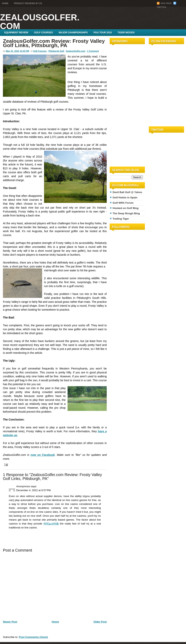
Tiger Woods (126, 33)
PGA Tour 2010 (103, 33)
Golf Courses (43, 33)
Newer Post (10, 622)
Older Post (100, 622)
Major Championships (73, 33)
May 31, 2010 (12, 51)
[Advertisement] (121, 105)
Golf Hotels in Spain (125, 197)
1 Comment (93, 51)
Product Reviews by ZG (28, 3)
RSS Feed (164, 3)
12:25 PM (24, 51)
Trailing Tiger (121, 219)
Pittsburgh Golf (56, 51)
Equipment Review (16, 33)
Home (5, 3)
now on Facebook (43, 455)
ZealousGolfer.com (40, 22)
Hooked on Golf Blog (126, 208)
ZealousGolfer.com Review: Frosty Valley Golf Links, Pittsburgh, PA (54, 43)
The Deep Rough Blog (126, 213)
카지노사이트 (51, 524)
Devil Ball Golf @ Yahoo (127, 192)
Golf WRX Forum (123, 203)
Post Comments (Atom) (33, 637)
